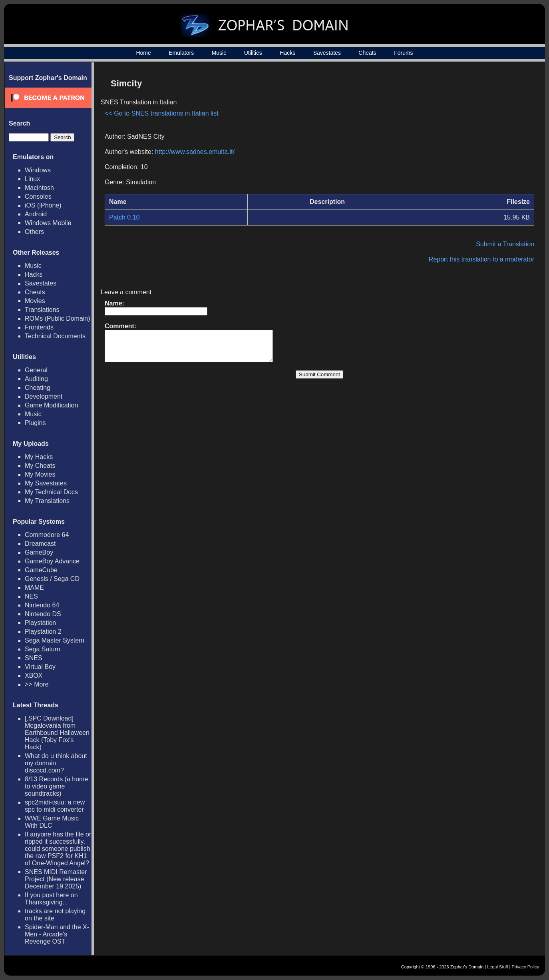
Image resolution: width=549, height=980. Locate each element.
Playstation (40, 623)
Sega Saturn (43, 649)
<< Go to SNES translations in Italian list (162, 113)
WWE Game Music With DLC (52, 822)
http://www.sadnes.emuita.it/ (195, 152)
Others (34, 232)
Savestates (327, 53)
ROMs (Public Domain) (58, 318)
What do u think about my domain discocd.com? (56, 763)
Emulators (181, 53)
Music (219, 53)
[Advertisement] (466, 130)
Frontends (39, 327)
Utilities (253, 53)
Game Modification (51, 405)
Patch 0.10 (124, 217)
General (36, 370)
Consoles (38, 197)
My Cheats (40, 466)
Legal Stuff (497, 967)
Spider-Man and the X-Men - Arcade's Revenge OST (57, 934)
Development (44, 396)
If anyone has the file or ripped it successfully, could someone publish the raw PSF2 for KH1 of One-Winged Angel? (58, 849)
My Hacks (39, 457)
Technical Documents (55, 336)
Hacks (287, 53)
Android (36, 214)
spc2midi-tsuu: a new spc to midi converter (55, 806)
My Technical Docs (51, 492)
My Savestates (46, 483)
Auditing (36, 379)
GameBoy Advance (52, 561)
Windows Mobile (48, 223)
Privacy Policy (525, 967)
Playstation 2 (43, 632)
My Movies (40, 474)
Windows (38, 170)
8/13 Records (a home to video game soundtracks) (56, 786)
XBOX (34, 676)
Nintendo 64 (42, 605)
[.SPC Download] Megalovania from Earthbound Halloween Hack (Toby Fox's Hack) (57, 733)
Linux (32, 179)
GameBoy (39, 552)
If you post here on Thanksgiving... (51, 899)
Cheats (367, 53)
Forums (403, 53)
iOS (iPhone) (43, 205)
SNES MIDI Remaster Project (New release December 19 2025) (56, 879)
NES (31, 596)
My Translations (47, 501)
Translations (42, 310)
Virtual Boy (40, 667)
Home (143, 53)
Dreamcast (40, 544)
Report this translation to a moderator (481, 259)
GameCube (41, 570)
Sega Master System (55, 640)
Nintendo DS (43, 614)
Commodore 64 (47, 535)
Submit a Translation (505, 244)
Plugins (35, 423)
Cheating (38, 388)
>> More (37, 684)
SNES (34, 658)
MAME (34, 588)
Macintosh (39, 188)
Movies (35, 301)
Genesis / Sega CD (52, 579)
